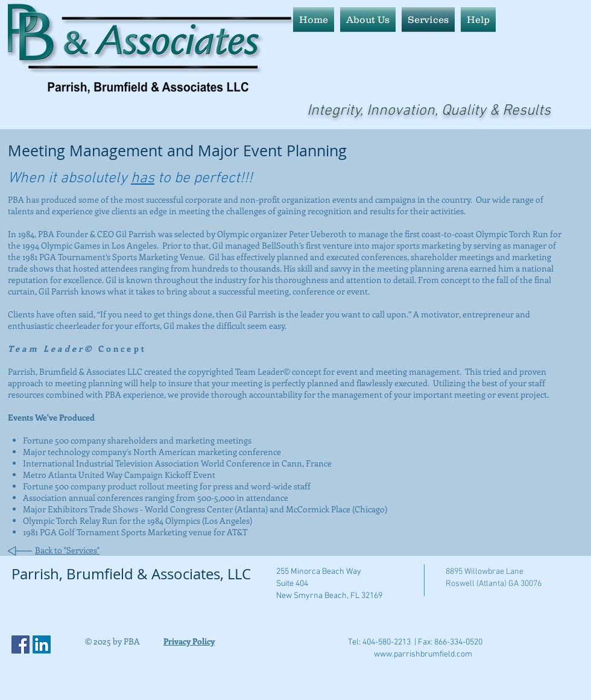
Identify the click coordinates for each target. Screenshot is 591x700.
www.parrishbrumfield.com (423, 654)
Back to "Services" (67, 550)
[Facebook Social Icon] (21, 644)
